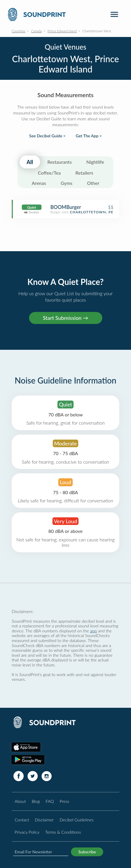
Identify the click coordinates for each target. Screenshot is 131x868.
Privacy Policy (27, 832)
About (20, 801)
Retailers (84, 173)
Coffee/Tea (49, 173)
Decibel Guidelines (76, 820)
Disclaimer (44, 820)
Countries (19, 31)
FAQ (50, 801)
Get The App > (89, 136)
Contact (22, 820)
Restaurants (60, 162)
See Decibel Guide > (47, 136)
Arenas (39, 183)
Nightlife (95, 162)
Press (65, 801)
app (93, 631)
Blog (36, 801)
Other (93, 183)
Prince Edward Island (62, 31)
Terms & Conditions (63, 832)
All (30, 162)
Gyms (67, 183)
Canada (36, 31)
